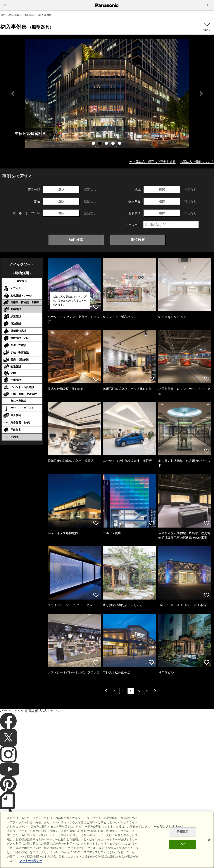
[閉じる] (209, 840)
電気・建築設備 (10, 15)
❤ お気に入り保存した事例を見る (152, 161)
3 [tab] (107, 144)
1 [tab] (94, 144)
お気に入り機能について (197, 161)
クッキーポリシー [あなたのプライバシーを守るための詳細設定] (31, 861)
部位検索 (138, 240)
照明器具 (29, 15)
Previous (13, 94)
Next (201, 94)
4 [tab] (114, 144)
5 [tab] (120, 144)
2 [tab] (100, 144)
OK (183, 844)
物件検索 (76, 240)
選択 (61, 189)
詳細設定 (183, 832)
